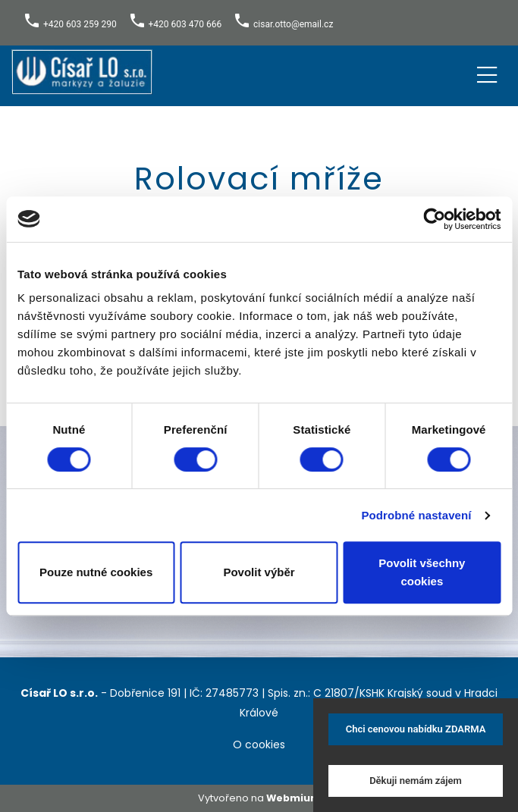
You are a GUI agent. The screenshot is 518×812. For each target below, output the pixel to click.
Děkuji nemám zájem (416, 781)
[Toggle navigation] (487, 72)
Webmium (294, 798)
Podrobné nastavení (416, 515)
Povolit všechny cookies (422, 572)
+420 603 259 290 (80, 24)
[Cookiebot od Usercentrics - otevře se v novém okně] (434, 219)
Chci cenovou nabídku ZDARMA (416, 729)
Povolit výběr (259, 572)
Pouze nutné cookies (96, 572)
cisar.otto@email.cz (293, 24)
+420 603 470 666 (185, 24)
